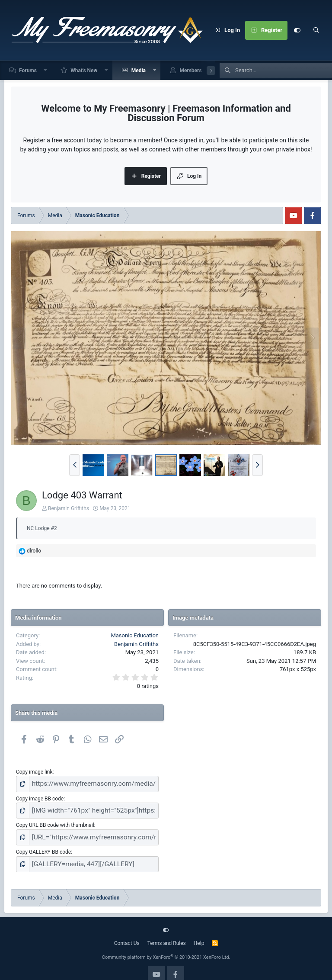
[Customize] (297, 30)
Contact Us (127, 934)
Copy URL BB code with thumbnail (55, 821)
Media (139, 71)
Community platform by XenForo (166, 948)
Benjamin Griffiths (69, 508)
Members (190, 71)
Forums (28, 71)
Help (199, 934)
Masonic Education (135, 635)
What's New (84, 71)
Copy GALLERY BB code (43, 845)
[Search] (316, 30)
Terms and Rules (167, 934)
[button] (46, 70)
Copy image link (34, 772)
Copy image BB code (40, 796)
